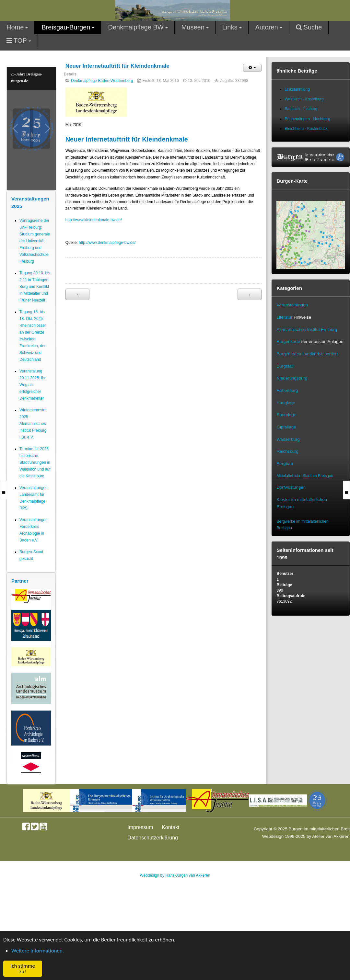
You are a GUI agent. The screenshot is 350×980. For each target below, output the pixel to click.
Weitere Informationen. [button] (38, 951)
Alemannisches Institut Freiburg (307, 330)
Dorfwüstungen (291, 487)
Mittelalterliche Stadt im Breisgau (305, 476)
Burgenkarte (288, 342)
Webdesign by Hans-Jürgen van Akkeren (175, 875)
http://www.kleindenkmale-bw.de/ (94, 220)
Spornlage (286, 415)
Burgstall (285, 366)
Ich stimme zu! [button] (23, 969)
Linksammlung (297, 89)
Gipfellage (286, 427)
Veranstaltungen (292, 305)
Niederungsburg (292, 378)
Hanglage (286, 403)
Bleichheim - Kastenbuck (306, 129)
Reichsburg (287, 451)
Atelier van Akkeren (331, 836)
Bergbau (285, 464)
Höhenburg (287, 390)
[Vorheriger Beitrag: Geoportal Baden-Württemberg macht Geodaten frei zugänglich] (77, 294)
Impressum (140, 827)
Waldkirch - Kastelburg (304, 99)
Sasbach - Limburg (301, 109)
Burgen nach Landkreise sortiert (307, 354)
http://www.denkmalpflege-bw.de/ (107, 243)
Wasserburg (288, 439)
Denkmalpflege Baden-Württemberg (102, 81)
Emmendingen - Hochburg (307, 119)
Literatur (284, 317)
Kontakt (170, 827)
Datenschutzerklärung (153, 838)
